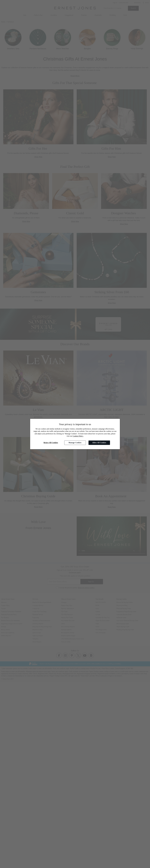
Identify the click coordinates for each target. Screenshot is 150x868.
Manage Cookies (75, 443)
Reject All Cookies (51, 443)
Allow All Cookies (99, 443)
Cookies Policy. (78, 436)
